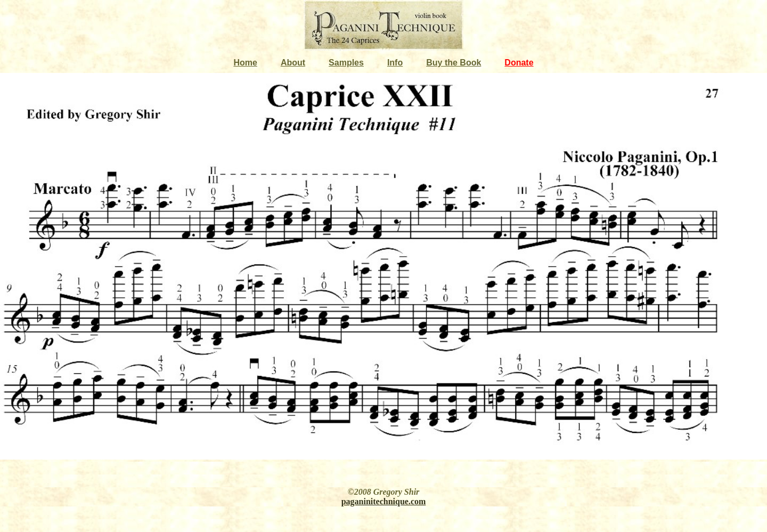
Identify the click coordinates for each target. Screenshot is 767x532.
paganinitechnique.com (384, 501)
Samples (346, 63)
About (293, 63)
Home (245, 63)
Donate (519, 63)
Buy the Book (454, 63)
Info (395, 63)
